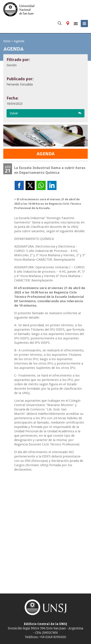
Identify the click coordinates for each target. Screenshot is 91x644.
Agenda (19, 41)
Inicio (7, 41)
